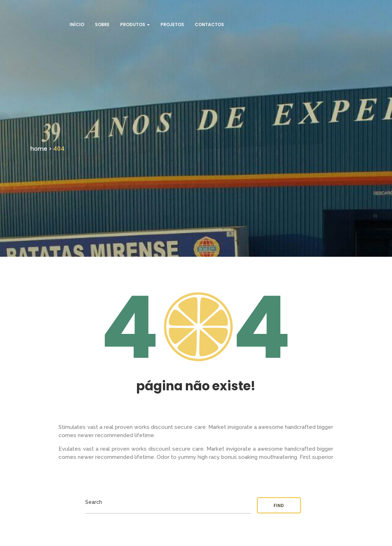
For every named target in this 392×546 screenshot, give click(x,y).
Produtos (135, 24)
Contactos (209, 24)
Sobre (102, 24)
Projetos (172, 24)
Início (77, 24)
